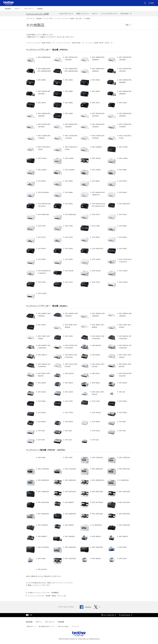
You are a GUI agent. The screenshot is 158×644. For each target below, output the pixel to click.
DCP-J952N (69, 204)
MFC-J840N (69, 113)
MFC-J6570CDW (124, 514)
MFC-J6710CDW (124, 502)
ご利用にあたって (31, 626)
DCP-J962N (123, 192)
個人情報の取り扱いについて (47, 626)
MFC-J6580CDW (70, 514)
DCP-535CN (69, 422)
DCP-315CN (96, 431)
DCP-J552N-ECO (97, 249)
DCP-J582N (123, 226)
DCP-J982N (96, 181)
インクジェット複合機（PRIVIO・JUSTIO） (98, 43)
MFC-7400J (69, 458)
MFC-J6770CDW (97, 502)
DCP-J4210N (69, 271)
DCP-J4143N (96, 271)
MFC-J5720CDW (43, 547)
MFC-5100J (42, 559)
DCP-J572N (69, 237)
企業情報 (40, 9)
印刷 (127, 25)
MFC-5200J (123, 547)
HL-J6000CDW (97, 525)
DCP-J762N (123, 214)
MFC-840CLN (42, 355)
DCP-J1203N (123, 282)
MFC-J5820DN (70, 536)
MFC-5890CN (42, 536)
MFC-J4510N (96, 158)
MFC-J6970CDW (124, 492)
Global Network (125, 615)
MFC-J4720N (42, 158)
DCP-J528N (42, 259)
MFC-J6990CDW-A (98, 480)
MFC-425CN (42, 392)
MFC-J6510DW (43, 525)
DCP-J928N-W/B (43, 214)
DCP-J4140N (123, 271)
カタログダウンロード (66, 14)
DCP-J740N (96, 226)
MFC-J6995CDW (43, 480)
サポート (18, 9)
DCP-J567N (96, 237)
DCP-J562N (123, 237)
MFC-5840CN (123, 536)
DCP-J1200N (42, 293)
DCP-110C (95, 440)
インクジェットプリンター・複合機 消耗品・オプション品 (47, 596)
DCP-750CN (123, 413)
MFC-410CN (69, 392)
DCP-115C (68, 440)
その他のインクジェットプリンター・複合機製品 (43, 593)
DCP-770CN (69, 413)
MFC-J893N (96, 91)
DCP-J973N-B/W (43, 192)
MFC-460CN (123, 383)
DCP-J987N (42, 181)
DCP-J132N (96, 282)
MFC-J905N (42, 80)
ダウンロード (29, 9)
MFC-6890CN (69, 502)
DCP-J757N (42, 226)
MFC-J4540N (69, 158)
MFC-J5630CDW (70, 547)
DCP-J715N (96, 401)
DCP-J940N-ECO (124, 204)
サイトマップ (75, 626)
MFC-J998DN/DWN (44, 57)
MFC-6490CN (69, 525)
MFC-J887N (42, 103)
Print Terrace (126, 14)
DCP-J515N (42, 413)
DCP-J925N (42, 401)
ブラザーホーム (30, 19)
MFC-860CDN (96, 345)
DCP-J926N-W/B (70, 214)
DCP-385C (122, 422)
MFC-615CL (96, 373)
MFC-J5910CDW (124, 525)
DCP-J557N (42, 249)
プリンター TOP (48, 19)
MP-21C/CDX (42, 569)
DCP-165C (122, 431)
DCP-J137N (69, 282)
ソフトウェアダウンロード (109, 14)
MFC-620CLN (69, 373)
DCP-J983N (69, 181)
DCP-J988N (123, 170)
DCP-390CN (96, 422)
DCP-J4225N (96, 259)
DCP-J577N (42, 237)
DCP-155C (41, 440)
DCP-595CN (42, 422)
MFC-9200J (42, 458)
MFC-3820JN (96, 559)
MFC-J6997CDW (124, 469)
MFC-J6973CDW (97, 492)
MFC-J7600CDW (97, 458)
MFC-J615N (69, 336)
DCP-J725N (69, 401)
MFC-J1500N (96, 170)
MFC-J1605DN (70, 170)
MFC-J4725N (123, 147)
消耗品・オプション (83, 14)
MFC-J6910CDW (43, 502)
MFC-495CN (42, 383)
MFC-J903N (96, 80)
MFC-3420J (123, 559)
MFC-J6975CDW (70, 492)
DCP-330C (68, 431)
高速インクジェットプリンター (39, 585)
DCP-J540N (123, 249)
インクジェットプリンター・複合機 (37, 14)
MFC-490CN (69, 383)
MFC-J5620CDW (97, 547)
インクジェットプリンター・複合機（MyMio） (69, 43)
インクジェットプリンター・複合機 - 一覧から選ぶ (68, 19)
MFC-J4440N (42, 170)
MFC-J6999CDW (97, 469)
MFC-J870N (123, 103)
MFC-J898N (69, 91)
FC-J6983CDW (124, 480)
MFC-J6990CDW (70, 480)
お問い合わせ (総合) (63, 626)
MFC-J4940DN (97, 147)
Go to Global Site (109, 615)
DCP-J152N (42, 282)
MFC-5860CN (96, 536)
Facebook (85, 607)
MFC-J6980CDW (43, 492)
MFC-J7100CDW (70, 469)
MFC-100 (122, 392)
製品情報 (8, 9)
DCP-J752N (69, 226)
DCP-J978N (123, 181)
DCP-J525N (123, 401)
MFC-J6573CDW (97, 514)
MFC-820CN (96, 355)
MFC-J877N (96, 103)
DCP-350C (41, 431)
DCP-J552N (69, 249)
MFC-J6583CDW (43, 514)
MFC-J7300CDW (43, 469)
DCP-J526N (69, 259)
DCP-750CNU (96, 413)
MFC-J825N (42, 325)
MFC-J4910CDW (70, 559)
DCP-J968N (69, 192)
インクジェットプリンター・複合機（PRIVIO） (39, 43)
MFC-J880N (69, 103)
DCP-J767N (96, 214)
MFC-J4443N (123, 158)
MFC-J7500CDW (124, 458)
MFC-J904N (69, 80)
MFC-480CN (96, 383)
